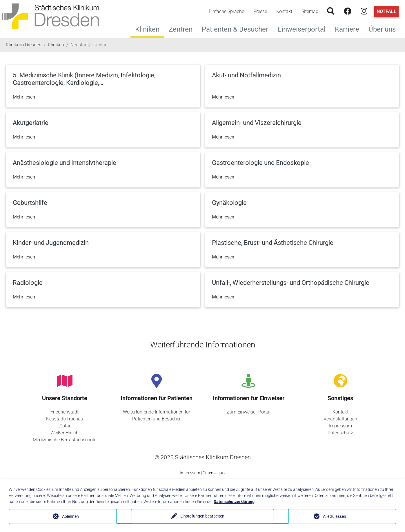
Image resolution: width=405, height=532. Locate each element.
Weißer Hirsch (65, 433)
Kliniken (147, 29)
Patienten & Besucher (237, 29)
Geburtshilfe (30, 203)
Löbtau (65, 426)
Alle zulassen (335, 516)
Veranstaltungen (340, 419)
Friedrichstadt (65, 412)
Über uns (384, 29)
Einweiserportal (304, 29)
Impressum (340, 426)
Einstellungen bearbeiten (202, 516)
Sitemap (310, 11)
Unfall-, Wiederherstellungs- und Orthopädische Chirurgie (291, 283)
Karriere (349, 29)
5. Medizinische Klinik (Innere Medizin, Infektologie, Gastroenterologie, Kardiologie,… (84, 79)
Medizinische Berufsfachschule (65, 440)
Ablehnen (70, 516)
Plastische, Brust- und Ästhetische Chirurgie (273, 243)
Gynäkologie (229, 203)
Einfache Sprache (226, 11)
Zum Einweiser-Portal (249, 412)
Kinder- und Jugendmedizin (51, 243)
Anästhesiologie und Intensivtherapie (65, 163)
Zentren (183, 29)
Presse (260, 11)
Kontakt (284, 11)
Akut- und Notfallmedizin (246, 75)
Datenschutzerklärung (234, 502)
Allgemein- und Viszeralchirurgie (257, 123)
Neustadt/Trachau (65, 419)
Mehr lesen (24, 97)
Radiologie (28, 283)
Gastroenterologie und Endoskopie (260, 163)
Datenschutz (340, 433)
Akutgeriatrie (31, 123)
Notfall (386, 11)
